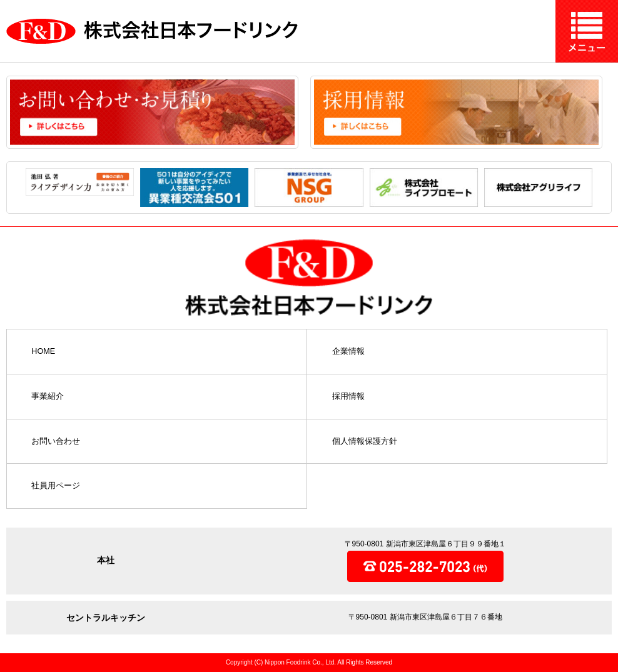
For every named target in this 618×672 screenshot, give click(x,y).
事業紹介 (48, 397)
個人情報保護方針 (365, 442)
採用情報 (348, 397)
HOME (43, 352)
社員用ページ (56, 486)
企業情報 (348, 352)
